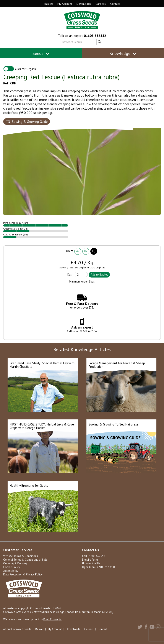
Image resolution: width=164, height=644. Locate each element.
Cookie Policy (12, 567)
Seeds (41, 53)
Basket (49, 4)
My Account (65, 4)
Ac (78, 251)
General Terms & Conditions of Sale (25, 560)
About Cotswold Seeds (17, 629)
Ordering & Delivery (15, 563)
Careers (101, 4)
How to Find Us (91, 563)
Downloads (84, 4)
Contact (115, 4)
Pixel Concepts (52, 619)
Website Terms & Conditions (21, 556)
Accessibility (11, 571)
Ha (86, 251)
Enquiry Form (90, 560)
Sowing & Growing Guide (30, 122)
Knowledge (123, 53)
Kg (94, 251)
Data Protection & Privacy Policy (23, 574)
